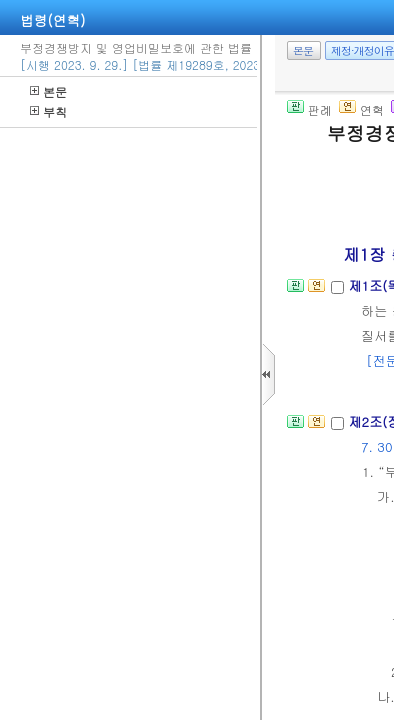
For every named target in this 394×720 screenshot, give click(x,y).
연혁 (361, 109)
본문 (48, 91)
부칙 (48, 111)
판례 (309, 109)
